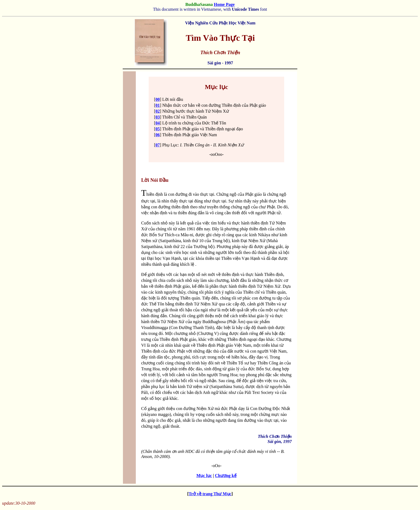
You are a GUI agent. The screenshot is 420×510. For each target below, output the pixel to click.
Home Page (224, 4)
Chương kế (226, 476)
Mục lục (204, 476)
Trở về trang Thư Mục (210, 494)
